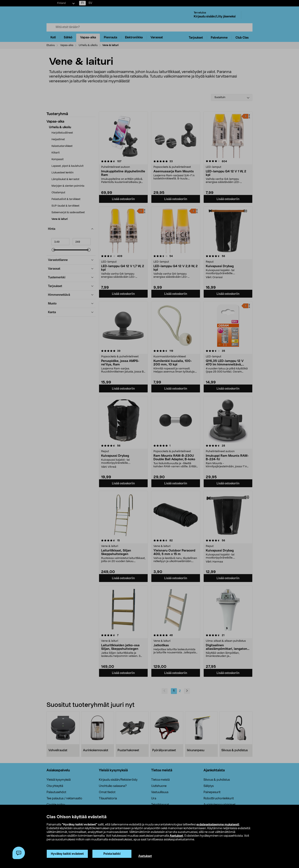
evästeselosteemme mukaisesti (218, 825)
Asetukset (176, 836)
